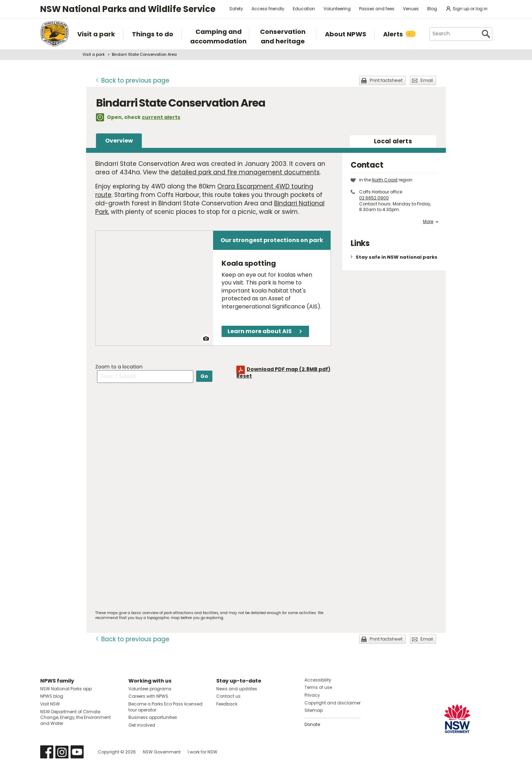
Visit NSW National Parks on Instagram (62, 752)
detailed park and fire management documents (245, 172)
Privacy (312, 695)
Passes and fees (377, 9)
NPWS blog (52, 696)
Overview (119, 141)
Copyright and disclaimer (332, 703)
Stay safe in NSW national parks (397, 257)
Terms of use (318, 687)
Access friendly (268, 9)
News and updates (237, 689)
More (431, 222)
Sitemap (314, 710)
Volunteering (337, 9)
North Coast (385, 180)
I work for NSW (202, 752)
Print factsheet (386, 80)
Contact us (228, 696)
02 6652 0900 (374, 198)
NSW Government (162, 752)
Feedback (227, 704)
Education (304, 9)
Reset (244, 376)
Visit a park (94, 54)
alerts (393, 141)
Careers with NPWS (148, 696)
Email (427, 80)
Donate (312, 724)
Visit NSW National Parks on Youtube (77, 752)
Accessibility (318, 680)
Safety (236, 9)
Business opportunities (153, 717)
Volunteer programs (150, 689)
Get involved (142, 725)
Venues (411, 9)
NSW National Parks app (66, 689)
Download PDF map (289, 369)
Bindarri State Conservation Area (144, 54)
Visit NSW (50, 704)
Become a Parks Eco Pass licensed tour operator (165, 707)
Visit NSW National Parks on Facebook (47, 752)
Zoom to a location (119, 367)
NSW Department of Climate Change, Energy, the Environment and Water (75, 718)
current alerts (161, 117)
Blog (432, 9)
